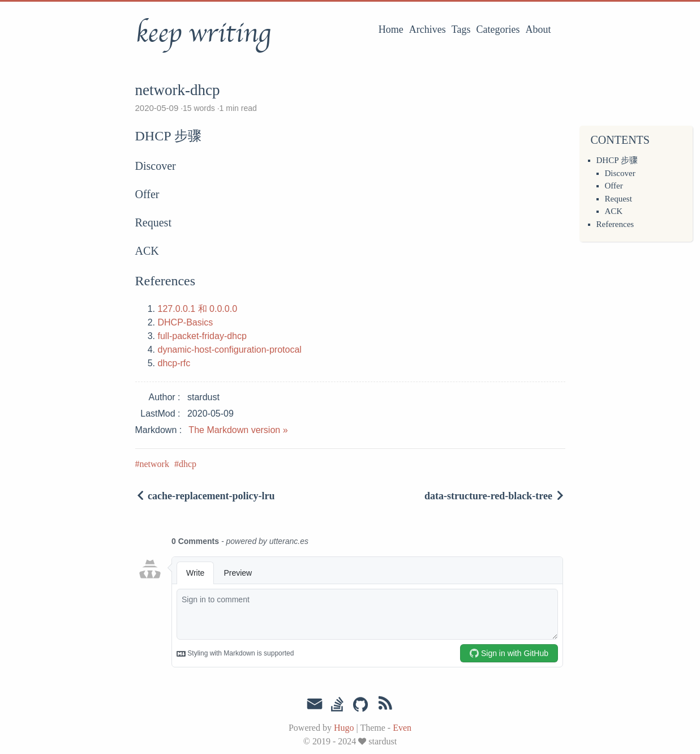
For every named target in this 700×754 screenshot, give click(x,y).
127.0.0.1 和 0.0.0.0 (198, 309)
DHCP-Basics (186, 322)
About (538, 29)
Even (402, 728)
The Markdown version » (238, 430)
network (154, 464)
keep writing (203, 33)
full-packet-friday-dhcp (202, 336)
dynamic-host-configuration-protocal (230, 350)
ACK (614, 211)
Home (391, 29)
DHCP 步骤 (617, 160)
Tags (461, 29)
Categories (498, 29)
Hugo (344, 728)
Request (619, 199)
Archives (428, 29)
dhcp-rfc (174, 363)
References (615, 224)
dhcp (188, 464)
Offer (614, 186)
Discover (620, 173)
